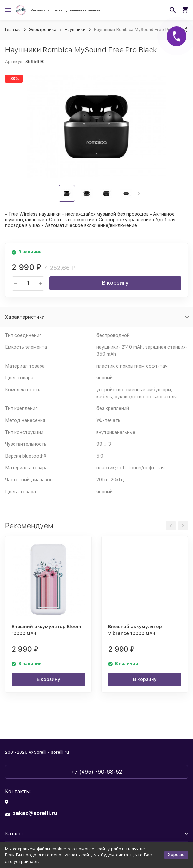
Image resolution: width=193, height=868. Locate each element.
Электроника (43, 30)
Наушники (75, 30)
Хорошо (176, 855)
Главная (13, 30)
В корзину (115, 283)
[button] (139, 193)
